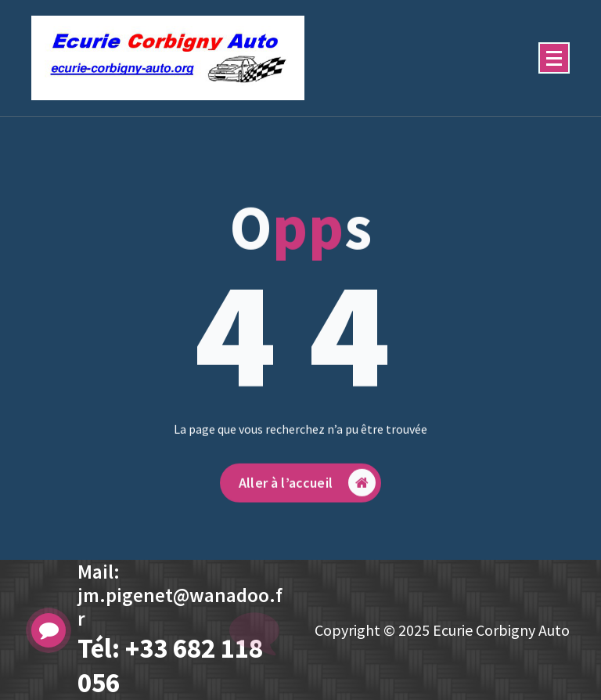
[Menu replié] (554, 58)
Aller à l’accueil (307, 491)
